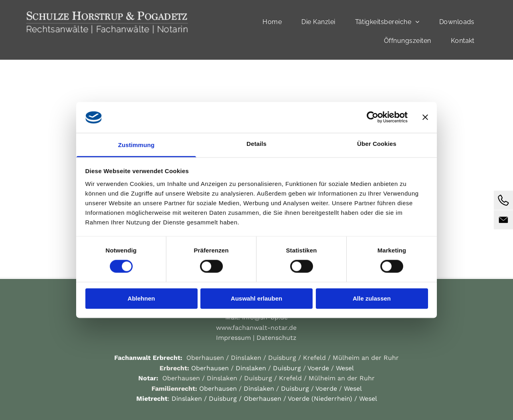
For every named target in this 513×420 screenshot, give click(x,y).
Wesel (345, 368)
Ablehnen (141, 298)
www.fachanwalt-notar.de (256, 328)
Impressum (233, 338)
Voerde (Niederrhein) (320, 399)
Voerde (318, 368)
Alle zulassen (372, 298)
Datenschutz (277, 338)
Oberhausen (205, 358)
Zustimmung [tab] (136, 145)
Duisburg (282, 358)
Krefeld (314, 358)
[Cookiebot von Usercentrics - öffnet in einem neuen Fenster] (373, 117)
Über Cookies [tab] (377, 144)
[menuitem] (275, 22)
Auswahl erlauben (256, 298)
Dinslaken (246, 358)
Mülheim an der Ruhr (366, 358)
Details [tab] (256, 144)
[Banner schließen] (425, 117)
